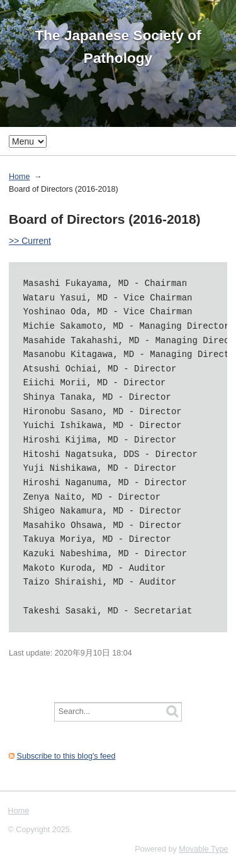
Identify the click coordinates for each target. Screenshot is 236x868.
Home (20, 177)
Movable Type (203, 849)
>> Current (30, 241)
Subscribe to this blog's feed (66, 756)
